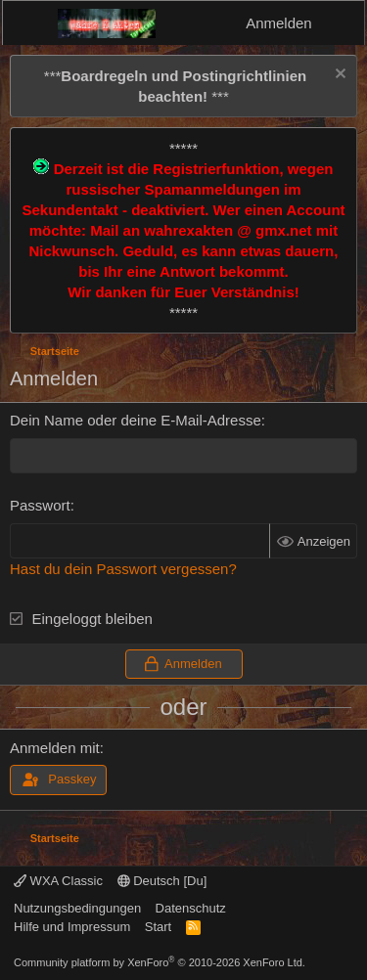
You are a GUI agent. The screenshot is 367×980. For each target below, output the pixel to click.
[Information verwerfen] (338, 76)
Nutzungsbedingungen (77, 908)
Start (158, 927)
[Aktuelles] (341, 23)
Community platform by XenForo (160, 962)
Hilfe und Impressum (72, 927)
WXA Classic (58, 881)
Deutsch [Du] (162, 881)
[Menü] (30, 23)
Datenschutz (191, 908)
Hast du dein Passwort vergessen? (123, 569)
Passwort (40, 505)
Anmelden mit (55, 748)
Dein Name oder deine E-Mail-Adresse (136, 420)
